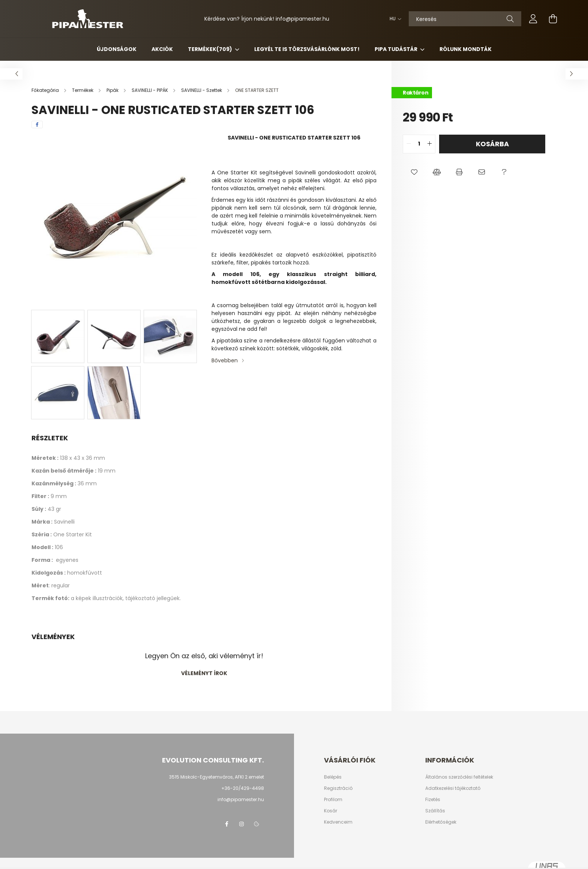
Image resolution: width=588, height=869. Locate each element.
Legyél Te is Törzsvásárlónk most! (307, 49)
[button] (414, 172)
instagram (241, 824)
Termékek (211, 49)
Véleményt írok (204, 673)
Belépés (333, 777)
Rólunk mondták (466, 49)
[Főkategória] (46, 90)
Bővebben (225, 360)
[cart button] (553, 19)
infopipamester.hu (302, 19)
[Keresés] (465, 19)
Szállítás (435, 811)
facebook (226, 824)
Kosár (331, 811)
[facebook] (37, 125)
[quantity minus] (409, 144)
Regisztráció (338, 788)
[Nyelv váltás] (394, 19)
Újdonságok (117, 49)
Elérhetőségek (441, 822)
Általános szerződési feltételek (459, 777)
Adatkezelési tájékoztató (453, 788)
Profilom (333, 800)
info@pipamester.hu (241, 799)
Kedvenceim (338, 822)
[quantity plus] (429, 144)
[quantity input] (419, 144)
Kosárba (492, 144)
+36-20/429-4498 (243, 788)
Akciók (162, 49)
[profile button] (533, 19)
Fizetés (433, 800)
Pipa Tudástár (397, 49)
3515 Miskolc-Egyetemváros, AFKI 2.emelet (217, 777)
